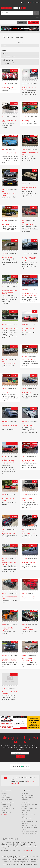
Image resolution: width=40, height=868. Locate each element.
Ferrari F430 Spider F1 (28, 224)
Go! (36, 13)
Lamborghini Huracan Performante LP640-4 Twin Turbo (8, 462)
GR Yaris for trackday (28, 425)
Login (28, 2)
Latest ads (22, 22)
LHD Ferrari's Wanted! (28, 533)
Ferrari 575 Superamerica (10, 329)
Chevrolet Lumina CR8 (28, 597)
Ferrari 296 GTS (26, 392)
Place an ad (33, 22)
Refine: (4, 51)
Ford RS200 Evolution (28, 360)
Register (36, 2)
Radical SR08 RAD (7, 87)
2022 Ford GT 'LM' (7, 224)
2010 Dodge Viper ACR (8, 533)
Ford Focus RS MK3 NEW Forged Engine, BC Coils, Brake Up (29, 259)
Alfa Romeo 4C (6, 393)
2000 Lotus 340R (7, 257)
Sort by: (20, 42)
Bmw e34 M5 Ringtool (8, 363)
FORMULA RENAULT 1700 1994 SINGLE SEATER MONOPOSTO (9, 292)
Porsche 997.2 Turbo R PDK (30, 563)
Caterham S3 (25, 120)
